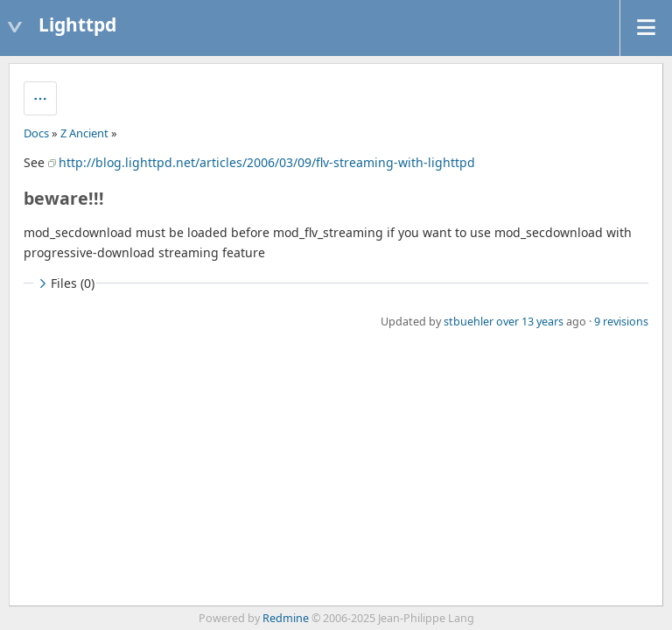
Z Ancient (84, 133)
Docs (36, 133)
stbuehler (469, 322)
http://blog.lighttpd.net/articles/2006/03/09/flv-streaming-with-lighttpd (267, 162)
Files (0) (65, 283)
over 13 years (530, 322)
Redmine (286, 618)
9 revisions (621, 322)
